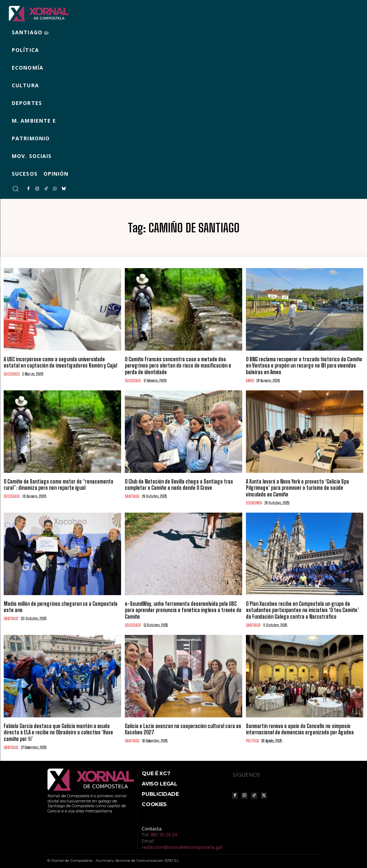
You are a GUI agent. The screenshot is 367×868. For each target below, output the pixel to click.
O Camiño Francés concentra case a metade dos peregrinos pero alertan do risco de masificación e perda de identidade (178, 365)
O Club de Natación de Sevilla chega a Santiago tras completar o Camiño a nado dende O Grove (179, 483)
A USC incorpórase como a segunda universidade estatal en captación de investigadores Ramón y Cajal (60, 362)
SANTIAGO (132, 494)
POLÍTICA (252, 737)
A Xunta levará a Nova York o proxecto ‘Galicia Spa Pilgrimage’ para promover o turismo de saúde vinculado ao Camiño (297, 486)
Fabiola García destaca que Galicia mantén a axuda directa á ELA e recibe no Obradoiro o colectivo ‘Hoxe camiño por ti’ (58, 728)
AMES (250, 379)
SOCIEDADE (12, 373)
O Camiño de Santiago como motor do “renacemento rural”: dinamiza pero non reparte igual (59, 483)
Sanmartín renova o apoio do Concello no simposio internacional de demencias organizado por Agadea (300, 725)
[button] (15, 189)
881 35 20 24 (164, 830)
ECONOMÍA (254, 501)
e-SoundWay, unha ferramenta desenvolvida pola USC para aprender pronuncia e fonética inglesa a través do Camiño (183, 607)
